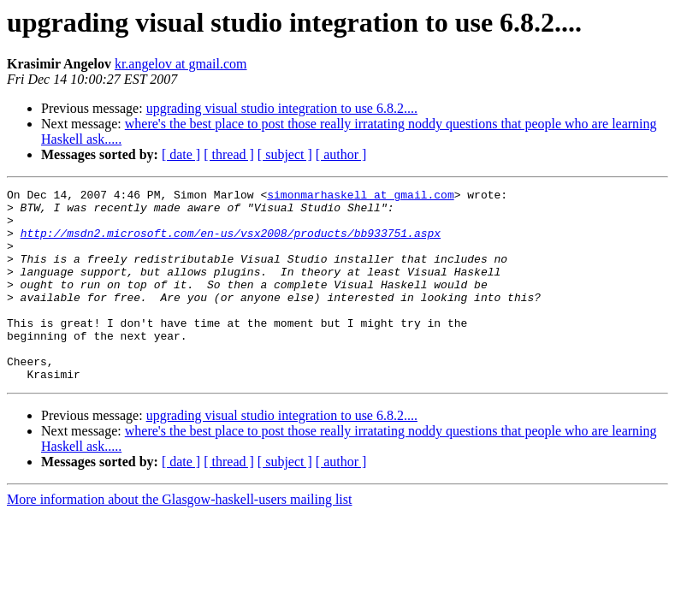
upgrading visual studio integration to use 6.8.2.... (282, 108)
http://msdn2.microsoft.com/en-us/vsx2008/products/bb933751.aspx (231, 243)
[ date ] (181, 154)
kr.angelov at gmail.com (181, 64)
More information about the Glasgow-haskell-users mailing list (179, 538)
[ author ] (341, 154)
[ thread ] (229, 154)
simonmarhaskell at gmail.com (360, 197)
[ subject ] (285, 154)
